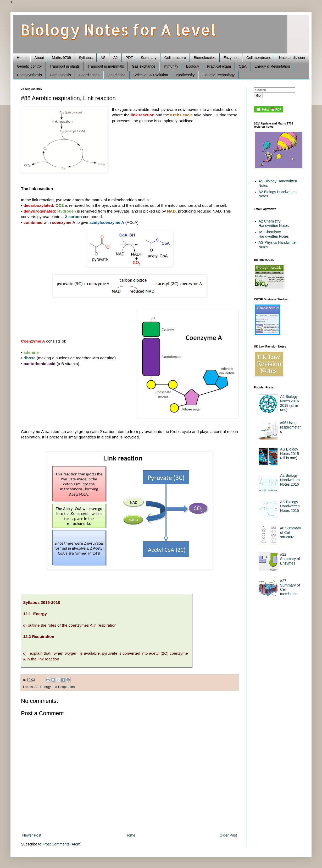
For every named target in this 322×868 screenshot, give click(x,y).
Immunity (171, 66)
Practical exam (219, 66)
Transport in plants (65, 66)
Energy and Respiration (58, 687)
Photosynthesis (29, 75)
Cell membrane (259, 58)
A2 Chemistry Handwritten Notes (274, 223)
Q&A (243, 66)
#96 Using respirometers (290, 427)
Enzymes (231, 58)
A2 (116, 58)
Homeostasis (60, 75)
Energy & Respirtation (272, 66)
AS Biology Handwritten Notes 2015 (290, 506)
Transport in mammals (106, 66)
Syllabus (86, 58)
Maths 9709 (61, 58)
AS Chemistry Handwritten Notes (274, 234)
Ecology (192, 66)
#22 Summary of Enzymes (290, 559)
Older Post (228, 835)
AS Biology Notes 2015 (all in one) (290, 454)
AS (103, 58)
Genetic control (29, 66)
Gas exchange (143, 66)
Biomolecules (205, 58)
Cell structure (175, 58)
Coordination (89, 75)
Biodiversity (185, 75)
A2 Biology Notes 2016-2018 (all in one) (290, 403)
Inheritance (116, 75)
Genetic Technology (218, 75)
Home (22, 58)
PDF (129, 58)
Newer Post (32, 835)
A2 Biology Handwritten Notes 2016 (290, 480)
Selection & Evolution (151, 75)
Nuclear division (292, 58)
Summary (149, 58)
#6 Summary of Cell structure (290, 533)
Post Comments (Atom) (62, 844)
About (39, 58)
